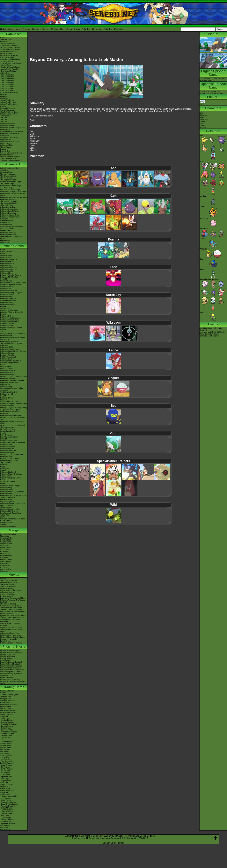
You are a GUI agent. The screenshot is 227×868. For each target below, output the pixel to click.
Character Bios (6, 172)
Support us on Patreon (113, 843)
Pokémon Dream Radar (9, 371)
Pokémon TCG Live (8, 304)
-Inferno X (4, 786)
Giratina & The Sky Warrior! (11, 606)
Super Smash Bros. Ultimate (11, 328)
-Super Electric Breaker (9, 804)
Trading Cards (14, 687)
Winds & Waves (6, 252)
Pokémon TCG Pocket (9, 277)
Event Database (6, 155)
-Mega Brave (5, 788)
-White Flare (5, 718)
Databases (14, 34)
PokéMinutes (5, 223)
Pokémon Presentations (10, 141)
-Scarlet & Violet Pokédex (10, 67)
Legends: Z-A (5, 257)
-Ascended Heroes (7, 710)
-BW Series (5, 753)
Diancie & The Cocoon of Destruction (10, 624)
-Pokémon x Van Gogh (9, 137)
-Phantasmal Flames (8, 712)
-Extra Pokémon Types (9, 695)
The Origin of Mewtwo (9, 580)
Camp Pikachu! (6, 658)
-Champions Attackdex (9, 92)
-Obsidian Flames (7, 742)
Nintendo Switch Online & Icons (12, 519)
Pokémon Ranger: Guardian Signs (14, 404)
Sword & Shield (6, 281)
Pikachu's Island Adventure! (11, 666)
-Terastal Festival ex (8, 802)
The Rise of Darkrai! (8, 604)
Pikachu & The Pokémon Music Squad (12, 683)
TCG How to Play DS (8, 392)
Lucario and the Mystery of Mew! (13, 598)
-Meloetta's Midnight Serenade (12, 618)
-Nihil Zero (4, 783)
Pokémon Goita (6, 523)
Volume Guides (6, 544)
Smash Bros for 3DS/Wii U (11, 361)
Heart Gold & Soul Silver (10, 402)
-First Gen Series (7, 761)
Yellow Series (5, 548)
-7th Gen (4, 122)
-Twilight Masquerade (9, 732)
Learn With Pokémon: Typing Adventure (11, 389)
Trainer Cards (6, 697)
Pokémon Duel (6, 359)
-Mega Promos (6, 765)
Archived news (6, 40)
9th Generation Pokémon (10, 157)
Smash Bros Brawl (7, 431)
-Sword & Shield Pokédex (10, 59)
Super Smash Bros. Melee (10, 478)
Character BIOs (6, 538)
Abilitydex (4, 98)
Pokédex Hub (58, 29)
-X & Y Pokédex (6, 53)
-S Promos (4, 827)
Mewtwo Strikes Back (9, 582)
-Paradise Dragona (8, 806)
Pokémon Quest (7, 326)
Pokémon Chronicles (8, 199)
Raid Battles (5, 703)
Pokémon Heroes (7, 592)
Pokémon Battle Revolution (11, 415)
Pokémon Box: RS (7, 449)
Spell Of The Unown (8, 586)
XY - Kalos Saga (7, 188)
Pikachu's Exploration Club (11, 668)
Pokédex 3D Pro (7, 386)
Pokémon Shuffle (7, 347)
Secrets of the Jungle (8, 639)
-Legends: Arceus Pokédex (11, 63)
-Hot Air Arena (6, 798)
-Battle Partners (6, 800)
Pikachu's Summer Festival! (11, 662)
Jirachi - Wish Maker (8, 594)
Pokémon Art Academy (9, 341)
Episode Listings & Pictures (11, 168)
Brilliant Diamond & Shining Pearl (13, 283)
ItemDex (4, 94)
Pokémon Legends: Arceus (11, 285)
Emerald (4, 439)
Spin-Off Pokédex (7, 100)
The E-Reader (6, 462)
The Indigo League (7, 174)
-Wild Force (5, 816)
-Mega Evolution (7, 714)
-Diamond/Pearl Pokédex (10, 50)
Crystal (3, 470)
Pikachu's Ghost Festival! (10, 664)
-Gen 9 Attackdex (7, 91)
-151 (2, 740)
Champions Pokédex (102, 29)
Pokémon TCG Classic (9, 705)
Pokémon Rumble (7, 406)
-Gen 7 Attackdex (7, 87)
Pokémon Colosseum (9, 441)
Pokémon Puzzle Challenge (11, 474)
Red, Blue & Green (8, 482)
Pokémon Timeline (7, 124)
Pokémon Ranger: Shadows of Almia (12, 422)
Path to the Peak (7, 221)
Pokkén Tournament (8, 357)
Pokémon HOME (7, 287)
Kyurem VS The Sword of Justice (13, 616)
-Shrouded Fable (7, 730)
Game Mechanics (7, 110)
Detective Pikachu (7, 324)
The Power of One (7, 584)
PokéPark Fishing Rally (9, 460)
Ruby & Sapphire (7, 435)
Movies (14, 575)
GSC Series (5, 550)
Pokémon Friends (7, 263)
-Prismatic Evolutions (8, 724)
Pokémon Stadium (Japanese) (12, 492)
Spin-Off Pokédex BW (9, 104)
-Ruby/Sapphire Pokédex (10, 48)
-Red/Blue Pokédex (8, 44)
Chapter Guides (6, 542)
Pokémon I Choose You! (10, 633)
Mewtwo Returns (7, 588)
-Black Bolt (4, 716)
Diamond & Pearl (7, 398)
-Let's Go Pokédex (7, 57)
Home (17, 29)
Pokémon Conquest (8, 378)
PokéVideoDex (6, 225)
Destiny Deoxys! (7, 596)
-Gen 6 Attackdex (7, 85)
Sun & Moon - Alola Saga (10, 190)
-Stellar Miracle (6, 808)
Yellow (3, 484)
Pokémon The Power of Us (11, 635)
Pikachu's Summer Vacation (11, 650)
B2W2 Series (5, 565)
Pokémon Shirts (6, 145)
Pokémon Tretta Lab (8, 373)
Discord (45, 29)
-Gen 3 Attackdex (7, 79)
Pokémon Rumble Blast (9, 382)
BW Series (4, 563)
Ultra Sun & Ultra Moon (9, 310)
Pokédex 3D (5, 384)
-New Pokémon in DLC (9, 159)
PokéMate (4, 464)
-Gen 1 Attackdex (7, 75)
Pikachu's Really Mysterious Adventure (11, 675)
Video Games (14, 246)
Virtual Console (6, 507)
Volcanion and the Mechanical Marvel (12, 630)
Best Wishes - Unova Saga (11, 186)
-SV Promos (5, 767)
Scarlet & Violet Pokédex (78, 29)
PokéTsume (5, 242)
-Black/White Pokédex (9, 51)
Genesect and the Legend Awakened (10, 620)
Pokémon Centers (7, 126)
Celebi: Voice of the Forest (11, 590)
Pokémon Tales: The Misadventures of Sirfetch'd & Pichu (12, 236)
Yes (202, 104)
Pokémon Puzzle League (10, 486)
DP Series (4, 557)
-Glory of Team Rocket (9, 796)
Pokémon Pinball (7, 490)
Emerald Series (6, 556)
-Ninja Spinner (6, 781)
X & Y (2, 332)
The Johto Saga (6, 178)
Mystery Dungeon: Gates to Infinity (14, 376)
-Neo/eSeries (5, 759)
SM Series (4, 571)
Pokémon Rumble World (10, 349)
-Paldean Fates (6, 736)
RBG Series (5, 546)
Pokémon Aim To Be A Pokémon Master (13, 194)
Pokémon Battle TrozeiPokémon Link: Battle (13, 338)
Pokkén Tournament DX (9, 322)
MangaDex (4, 536)
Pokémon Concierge (8, 233)
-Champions (5, 116)
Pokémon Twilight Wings (10, 211)
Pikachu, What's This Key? (11, 680)
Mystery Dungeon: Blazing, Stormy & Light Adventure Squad (14, 409)
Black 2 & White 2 (7, 369)
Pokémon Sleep (6, 273)
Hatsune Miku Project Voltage (12, 131)
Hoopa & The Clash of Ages (11, 627)
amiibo (3, 517)
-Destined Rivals (7, 720)
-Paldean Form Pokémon (10, 161)
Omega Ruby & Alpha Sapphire (12, 334)
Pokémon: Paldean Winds (10, 217)
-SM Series (5, 749)
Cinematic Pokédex (8, 108)
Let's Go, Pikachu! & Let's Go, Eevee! (12, 313)
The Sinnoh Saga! (7, 184)
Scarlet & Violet (6, 256)
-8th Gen (4, 120)
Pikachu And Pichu (7, 654)
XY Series (4, 567)
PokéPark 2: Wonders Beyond (12, 380)
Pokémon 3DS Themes (9, 511)
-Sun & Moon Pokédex (9, 55)
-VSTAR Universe (7, 820)
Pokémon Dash (6, 445)
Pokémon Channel (7, 447)
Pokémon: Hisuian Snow (10, 215)
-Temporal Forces (7, 734)
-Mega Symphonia (7, 790)
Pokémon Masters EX (9, 269)
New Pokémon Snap (8, 300)
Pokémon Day (6, 139)
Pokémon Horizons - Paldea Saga (13, 197)
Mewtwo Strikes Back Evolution (12, 637)
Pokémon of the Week (9, 114)
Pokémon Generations (9, 209)
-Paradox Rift (5, 738)
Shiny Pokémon (6, 205)
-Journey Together (7, 722)
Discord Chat (5, 151)
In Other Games (6, 505)
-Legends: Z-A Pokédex (9, 69)
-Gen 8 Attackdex (7, 89)
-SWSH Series (6, 747)
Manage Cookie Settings (143, 836)
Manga (14, 530)
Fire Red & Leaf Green (9, 437)
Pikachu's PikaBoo (7, 656)
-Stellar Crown (6, 728)
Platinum (4, 400)
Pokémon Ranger (7, 453)
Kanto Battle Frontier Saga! (11, 182)
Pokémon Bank (6, 335)
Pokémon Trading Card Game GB (13, 495)
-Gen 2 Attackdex (7, 77)
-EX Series (4, 757)
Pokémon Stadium (7, 493)
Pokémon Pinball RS (8, 451)
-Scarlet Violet (6, 746)
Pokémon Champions (9, 259)
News (2, 38)
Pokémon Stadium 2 (8, 472)
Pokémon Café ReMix (9, 267)
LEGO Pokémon (7, 143)
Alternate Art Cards (8, 701)
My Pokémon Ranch (8, 429)
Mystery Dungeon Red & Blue (12, 454)
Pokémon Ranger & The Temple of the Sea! (14, 601)
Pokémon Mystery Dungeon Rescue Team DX (11, 294)
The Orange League (8, 176)
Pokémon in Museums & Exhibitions (10, 134)
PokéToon (4, 219)
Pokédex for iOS (7, 394)
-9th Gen (4, 118)
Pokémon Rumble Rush (9, 320)
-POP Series (5, 775)
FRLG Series (5, 554)
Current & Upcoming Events (11, 153)
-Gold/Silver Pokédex (8, 46)
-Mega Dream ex (7, 785)
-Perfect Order (6, 708)
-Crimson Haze (6, 814)
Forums (26, 29)
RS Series (4, 552)
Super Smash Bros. (8, 497)
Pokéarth (119, 29)
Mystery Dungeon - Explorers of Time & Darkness (13, 426)
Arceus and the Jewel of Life (11, 608)
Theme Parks (5, 147)
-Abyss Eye (5, 779)
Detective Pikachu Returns (11, 275)
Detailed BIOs (6, 540)
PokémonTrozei (6, 456)
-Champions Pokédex (9, 71)
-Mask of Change (7, 812)
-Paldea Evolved (7, 744)
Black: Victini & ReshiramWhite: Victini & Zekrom (12, 613)
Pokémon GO (6, 265)
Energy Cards (6, 699)
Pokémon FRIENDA (8, 527)
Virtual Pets (5, 515)
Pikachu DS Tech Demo (9, 458)
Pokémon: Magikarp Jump (10, 318)
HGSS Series (5, 561)
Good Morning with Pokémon (11, 227)
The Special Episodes (9, 201)
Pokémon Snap (6, 488)
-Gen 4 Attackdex (7, 81)
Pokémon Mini (6, 476)
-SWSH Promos (6, 769)
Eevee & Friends (7, 678)
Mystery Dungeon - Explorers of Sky (13, 418)
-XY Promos (5, 773)
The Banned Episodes (9, 203)
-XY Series (4, 751)
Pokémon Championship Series (12, 128)
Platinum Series (6, 559)
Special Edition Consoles (10, 509)
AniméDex (4, 170)
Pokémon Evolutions (8, 213)
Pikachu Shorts (14, 647)
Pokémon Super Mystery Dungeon (14, 351)
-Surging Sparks (7, 726)
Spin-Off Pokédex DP (8, 102)
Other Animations (7, 229)
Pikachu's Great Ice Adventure (12, 670)
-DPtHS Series (6, 755)
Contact (36, 29)
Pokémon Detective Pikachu (11, 643)
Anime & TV (14, 164)
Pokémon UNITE (7, 271)
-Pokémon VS (6, 822)
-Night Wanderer (7, 810)
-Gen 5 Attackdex (7, 83)
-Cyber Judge (5, 818)
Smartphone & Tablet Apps (11, 513)
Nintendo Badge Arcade (9, 363)
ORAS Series (5, 569)
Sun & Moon (5, 308)
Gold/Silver (4, 468)
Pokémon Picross (7, 353)
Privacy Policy (123, 836)
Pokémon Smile (6, 296)
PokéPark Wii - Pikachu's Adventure (10, 413)
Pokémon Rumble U (8, 375)
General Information (8, 534)
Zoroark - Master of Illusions (11, 610)
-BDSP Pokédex (7, 61)
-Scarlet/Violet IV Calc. (9, 112)
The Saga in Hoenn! (8, 180)
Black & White (6, 367)
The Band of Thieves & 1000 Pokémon (11, 344)
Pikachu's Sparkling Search (11, 672)
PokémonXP (5, 130)
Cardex (3, 106)
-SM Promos (5, 771)
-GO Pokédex (6, 65)
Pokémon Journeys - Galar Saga (13, 192)
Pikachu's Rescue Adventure (11, 652)
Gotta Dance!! (6, 660)
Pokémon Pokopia (7, 261)
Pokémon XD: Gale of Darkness (13, 443)
